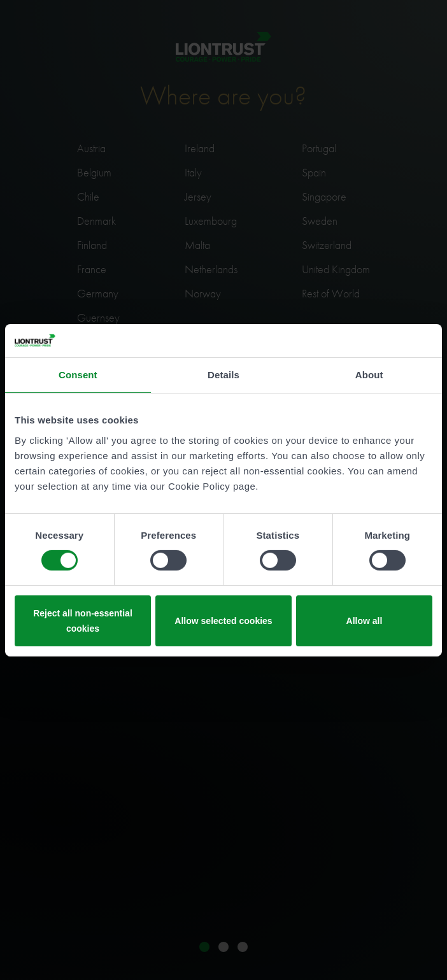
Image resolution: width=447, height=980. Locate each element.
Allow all (365, 621)
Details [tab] (223, 375)
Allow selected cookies (223, 621)
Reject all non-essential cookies (83, 621)
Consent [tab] (78, 375)
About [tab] (369, 375)
